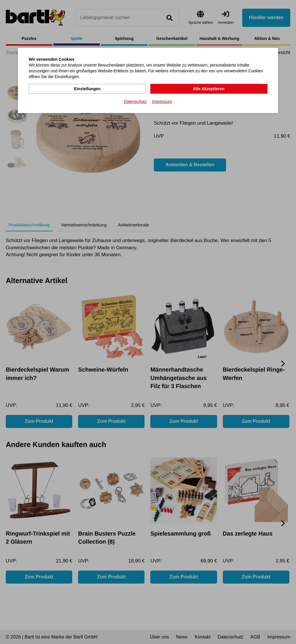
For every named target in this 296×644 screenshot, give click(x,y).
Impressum (162, 102)
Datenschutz (135, 102)
